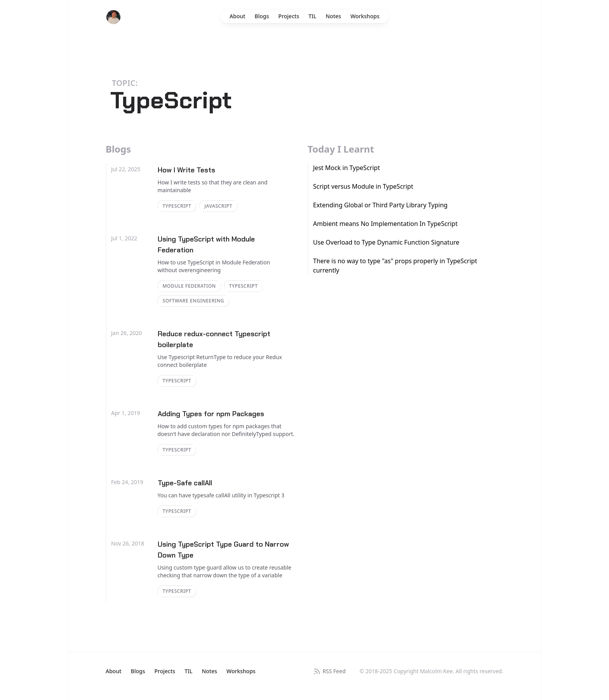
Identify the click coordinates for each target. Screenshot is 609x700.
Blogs (262, 16)
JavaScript (218, 206)
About (238, 16)
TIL (312, 16)
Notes (334, 16)
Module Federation (189, 286)
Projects (289, 16)
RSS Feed (329, 671)
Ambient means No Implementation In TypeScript (385, 224)
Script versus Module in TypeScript (363, 186)
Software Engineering (194, 301)
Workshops (365, 16)
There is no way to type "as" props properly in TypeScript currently (395, 266)
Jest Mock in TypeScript (346, 168)
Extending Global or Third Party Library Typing (380, 205)
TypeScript (177, 206)
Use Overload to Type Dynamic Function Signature (386, 242)
